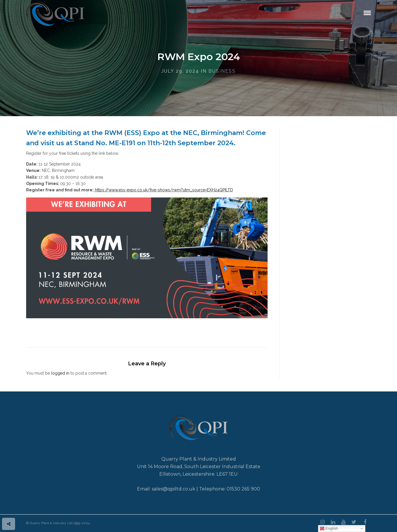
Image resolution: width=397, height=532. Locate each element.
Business (222, 71)
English (329, 529)
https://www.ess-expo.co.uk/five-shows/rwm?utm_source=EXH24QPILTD (164, 190)
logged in (60, 373)
